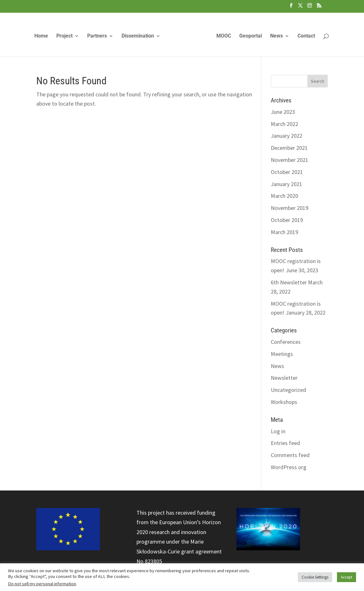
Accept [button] (346, 577)
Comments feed (290, 455)
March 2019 (284, 232)
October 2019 (287, 220)
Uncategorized (288, 390)
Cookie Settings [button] (315, 577)
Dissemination (138, 36)
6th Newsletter (289, 282)
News (276, 36)
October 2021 (287, 172)
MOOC (224, 36)
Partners (97, 36)
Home (41, 36)
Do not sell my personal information (42, 584)
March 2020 (284, 196)
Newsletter (284, 378)
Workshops (284, 402)
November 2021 (290, 160)
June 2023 (283, 112)
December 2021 (289, 148)
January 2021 (287, 184)
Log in (278, 431)
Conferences (286, 342)
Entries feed (285, 443)
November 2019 (290, 208)
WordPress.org (289, 467)
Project (64, 36)
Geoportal (251, 36)
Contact (306, 36)
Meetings (282, 354)
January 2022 (287, 136)
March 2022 (284, 124)
